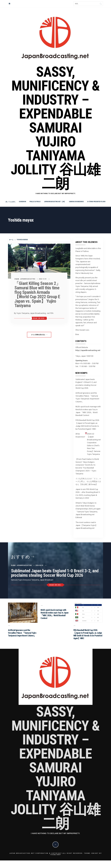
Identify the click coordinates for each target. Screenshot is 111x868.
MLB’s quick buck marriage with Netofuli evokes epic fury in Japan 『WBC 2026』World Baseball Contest (88, 411)
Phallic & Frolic (35, 202)
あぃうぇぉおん (11, 202)
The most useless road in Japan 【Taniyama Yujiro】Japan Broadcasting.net (86, 525)
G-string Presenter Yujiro (96, 202)
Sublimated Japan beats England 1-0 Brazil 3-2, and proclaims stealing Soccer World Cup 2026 (86, 384)
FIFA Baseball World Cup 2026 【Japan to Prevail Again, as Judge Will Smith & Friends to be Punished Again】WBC (87, 425)
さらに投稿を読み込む (39, 335)
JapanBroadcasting (28, 279)
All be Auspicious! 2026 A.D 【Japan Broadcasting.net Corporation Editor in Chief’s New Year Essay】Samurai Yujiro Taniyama (88, 444)
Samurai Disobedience (76, 202)
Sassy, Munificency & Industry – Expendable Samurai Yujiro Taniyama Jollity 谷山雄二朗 (56, 128)
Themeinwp (55, 855)
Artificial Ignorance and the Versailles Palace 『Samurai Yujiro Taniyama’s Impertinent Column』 (87, 397)
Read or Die (39, 318)
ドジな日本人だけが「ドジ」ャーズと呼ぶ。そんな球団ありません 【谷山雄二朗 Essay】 (88, 481)
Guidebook (22, 202)
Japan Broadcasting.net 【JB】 (55, 202)
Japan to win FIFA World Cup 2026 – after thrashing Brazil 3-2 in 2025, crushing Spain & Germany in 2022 (88, 494)
